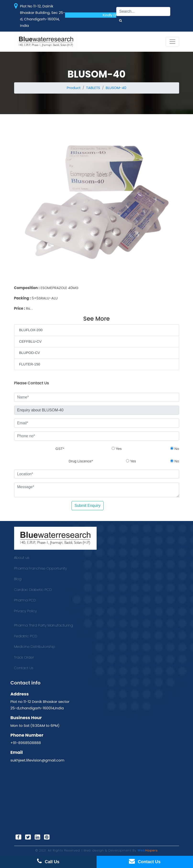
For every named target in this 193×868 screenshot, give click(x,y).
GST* (60, 449)
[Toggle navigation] (172, 42)
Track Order (24, 657)
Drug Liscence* (81, 461)
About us (22, 557)
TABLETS (93, 88)
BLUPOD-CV (30, 353)
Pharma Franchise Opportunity (41, 568)
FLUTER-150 (30, 364)
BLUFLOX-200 (31, 330)
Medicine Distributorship (35, 647)
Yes (117, 449)
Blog (18, 579)
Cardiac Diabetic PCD (33, 590)
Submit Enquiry (88, 506)
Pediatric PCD (26, 636)
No (175, 449)
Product (74, 88)
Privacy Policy (25, 611)
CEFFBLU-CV (30, 341)
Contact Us (24, 668)
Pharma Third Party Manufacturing (44, 625)
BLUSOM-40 (116, 88)
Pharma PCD (25, 600)
